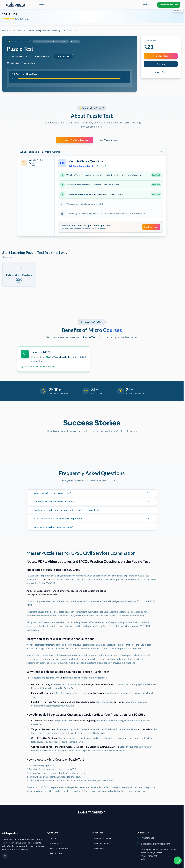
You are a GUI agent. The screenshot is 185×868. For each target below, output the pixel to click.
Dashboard (147, 5)
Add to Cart (161, 72)
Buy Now (161, 64)
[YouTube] (5, 856)
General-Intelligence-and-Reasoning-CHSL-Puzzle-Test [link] (52, 31)
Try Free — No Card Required (74, 140)
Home (5, 31)
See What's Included (111, 140)
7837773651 (148, 838)
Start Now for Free (169, 5)
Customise (7, 257)
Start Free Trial (161, 56)
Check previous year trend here (42, 594)
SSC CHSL (10, 14)
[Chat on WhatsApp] (177, 860)
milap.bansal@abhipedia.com (155, 844)
